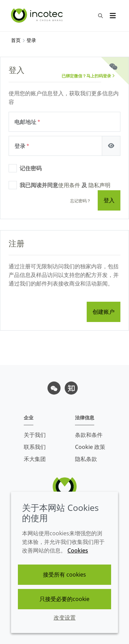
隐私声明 (99, 185)
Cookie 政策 (90, 447)
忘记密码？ (80, 201)
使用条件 (69, 185)
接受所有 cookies (64, 575)
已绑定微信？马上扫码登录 (88, 76)
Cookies (78, 550)
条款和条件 (89, 435)
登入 (109, 200)
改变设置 (65, 618)
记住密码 (31, 168)
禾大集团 (35, 459)
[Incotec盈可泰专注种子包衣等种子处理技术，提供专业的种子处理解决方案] (38, 15)
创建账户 (104, 312)
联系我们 (35, 447)
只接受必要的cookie (64, 599)
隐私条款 (86, 459)
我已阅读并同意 (65, 185)
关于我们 (35, 435)
